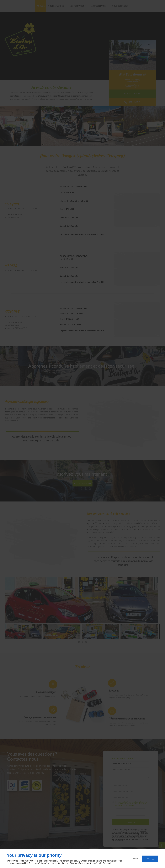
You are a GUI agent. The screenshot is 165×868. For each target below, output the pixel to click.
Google (99, 863)
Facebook (107, 863)
